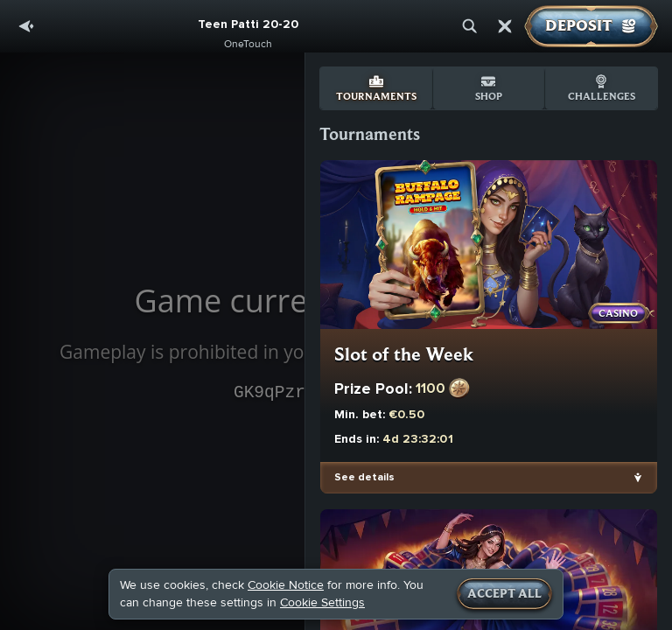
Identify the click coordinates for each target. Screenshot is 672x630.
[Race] (505, 26)
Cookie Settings (322, 603)
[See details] (638, 478)
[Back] (26, 26)
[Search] (470, 26)
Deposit (591, 26)
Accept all (504, 594)
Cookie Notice (286, 585)
